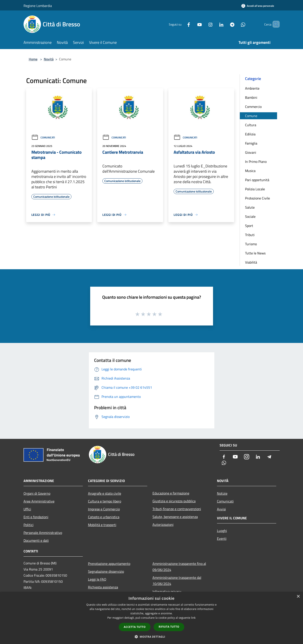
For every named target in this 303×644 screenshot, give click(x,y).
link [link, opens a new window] (193, 618)
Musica (250, 171)
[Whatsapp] (236, 24)
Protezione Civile (257, 198)
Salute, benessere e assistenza (175, 517)
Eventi (222, 538)
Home (33, 59)
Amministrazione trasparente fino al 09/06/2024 (179, 567)
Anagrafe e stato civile (105, 493)
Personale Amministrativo (43, 533)
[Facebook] (181, 24)
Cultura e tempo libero (105, 501)
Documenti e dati (36, 540)
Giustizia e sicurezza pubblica (174, 501)
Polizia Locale (255, 189)
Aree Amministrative (39, 501)
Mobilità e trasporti (102, 525)
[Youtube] (192, 24)
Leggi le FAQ (97, 579)
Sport (249, 226)
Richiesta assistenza (103, 587)
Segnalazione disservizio (106, 571)
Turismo (251, 244)
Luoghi (222, 531)
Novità (49, 59)
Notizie (222, 493)
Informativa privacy (167, 591)
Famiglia (251, 143)
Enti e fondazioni (36, 517)
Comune (251, 116)
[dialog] (151, 618)
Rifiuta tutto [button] (169, 627)
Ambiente (252, 88)
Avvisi (221, 509)
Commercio (253, 107)
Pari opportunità (257, 180)
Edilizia (250, 134)
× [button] (298, 597)
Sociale (250, 216)
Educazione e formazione (171, 493)
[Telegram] (225, 24)
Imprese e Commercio (104, 509)
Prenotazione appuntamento (109, 564)
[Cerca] (274, 24)
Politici (29, 525)
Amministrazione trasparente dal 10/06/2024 (177, 581)
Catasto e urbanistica (104, 517)
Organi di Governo (37, 493)
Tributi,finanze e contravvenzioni (177, 509)
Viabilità (251, 262)
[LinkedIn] (214, 24)
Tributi (250, 235)
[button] (152, 637)
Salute (250, 207)
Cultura (251, 125)
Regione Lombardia (38, 6)
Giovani (251, 152)
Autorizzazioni (163, 525)
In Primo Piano (256, 162)
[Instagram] (203, 24)
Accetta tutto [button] (135, 627)
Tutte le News (255, 253)
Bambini (251, 97)
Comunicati (43, 137)
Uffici (27, 509)
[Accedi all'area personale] (258, 6)
